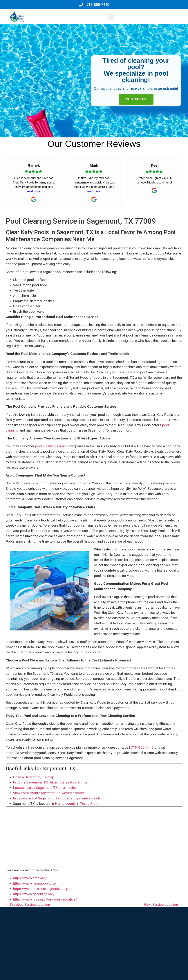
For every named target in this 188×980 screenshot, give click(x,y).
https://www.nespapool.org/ (35, 883)
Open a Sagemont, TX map (34, 777)
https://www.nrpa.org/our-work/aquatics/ (45, 899)
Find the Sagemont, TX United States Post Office (50, 782)
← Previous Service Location (28, 904)
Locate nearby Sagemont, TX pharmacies (45, 788)
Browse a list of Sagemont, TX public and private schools (57, 798)
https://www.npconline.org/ (34, 894)
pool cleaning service (51, 446)
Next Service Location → (163, 904)
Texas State (89, 804)
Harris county (65, 804)
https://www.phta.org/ (30, 878)
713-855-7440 (142, 747)
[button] (111, 17)
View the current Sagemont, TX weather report (49, 793)
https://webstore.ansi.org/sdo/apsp (41, 889)
